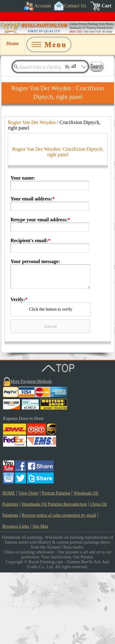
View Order (29, 565)
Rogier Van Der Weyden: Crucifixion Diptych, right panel (58, 223)
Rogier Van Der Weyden (32, 122)
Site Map (40, 598)
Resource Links (16, 598)
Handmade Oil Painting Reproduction (54, 576)
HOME (9, 565)
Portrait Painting (56, 565)
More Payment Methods (31, 453)
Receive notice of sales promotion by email (59, 587)
